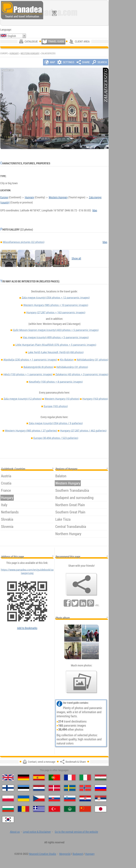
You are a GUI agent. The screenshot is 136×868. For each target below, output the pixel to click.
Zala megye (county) (56, 298)
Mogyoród (65, 854)
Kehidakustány (92, 360)
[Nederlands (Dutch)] (39, 788)
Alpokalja (30, 360)
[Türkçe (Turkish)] (54, 809)
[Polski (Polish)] (8, 798)
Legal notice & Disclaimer (37, 832)
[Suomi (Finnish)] (8, 788)
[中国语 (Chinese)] (85, 809)
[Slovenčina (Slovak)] (54, 798)
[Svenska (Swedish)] (70, 788)
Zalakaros (82, 374)
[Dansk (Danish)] (54, 788)
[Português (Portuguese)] (54, 777)
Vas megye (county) (56, 337)
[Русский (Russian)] (101, 788)
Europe (4, 197)
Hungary (14, 53)
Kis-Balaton (67, 360)
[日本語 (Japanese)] (101, 809)
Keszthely (56, 382)
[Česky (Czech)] (39, 798)
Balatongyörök (38, 367)
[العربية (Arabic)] (70, 809)
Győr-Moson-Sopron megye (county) (56, 330)
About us (15, 832)
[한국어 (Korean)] (8, 819)
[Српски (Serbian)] (101, 798)
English (12, 36)
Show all (76, 258)
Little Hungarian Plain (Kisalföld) (56, 345)
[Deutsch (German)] (23, 777)
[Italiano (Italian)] (85, 777)
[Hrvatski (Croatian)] (85, 798)
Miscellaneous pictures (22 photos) (24, 242)
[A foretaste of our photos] (82, 682)
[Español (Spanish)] (39, 777)
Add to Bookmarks (27, 628)
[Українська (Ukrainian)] (23, 798)
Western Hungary (30, 53)
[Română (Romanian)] (23, 809)
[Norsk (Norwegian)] (85, 788)
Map (95, 210)
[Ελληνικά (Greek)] (39, 809)
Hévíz (28, 374)
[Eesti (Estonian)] (23, 788)
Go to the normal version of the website (76, 832)
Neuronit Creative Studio (43, 854)
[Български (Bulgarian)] (8, 809)
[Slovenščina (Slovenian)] (70, 798)
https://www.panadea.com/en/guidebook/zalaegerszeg (27, 571)
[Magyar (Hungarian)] (101, 777)
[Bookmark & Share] (82, 584)
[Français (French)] (70, 777)
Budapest (78, 854)
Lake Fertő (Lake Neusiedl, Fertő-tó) (56, 352)
